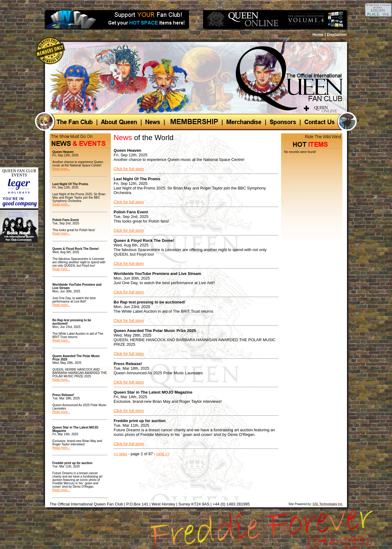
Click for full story (129, 169)
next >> (163, 454)
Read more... (61, 169)
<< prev (120, 454)
